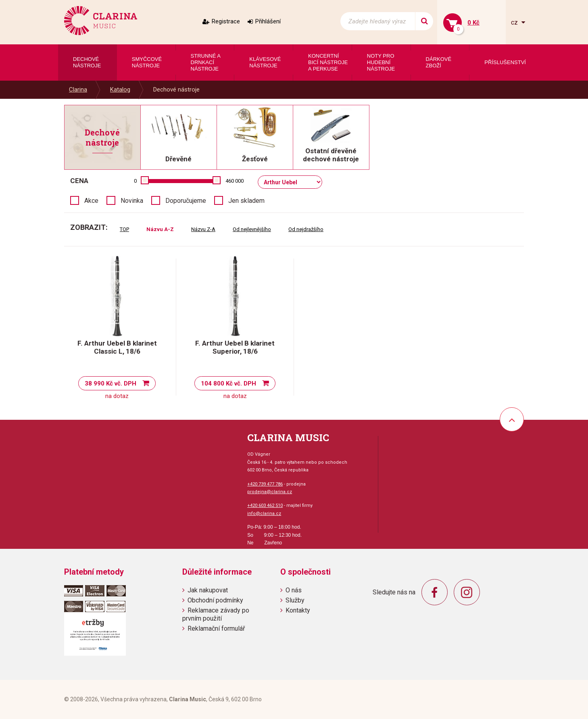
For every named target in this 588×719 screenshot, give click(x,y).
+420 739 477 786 (265, 484)
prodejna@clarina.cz (270, 492)
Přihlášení (268, 21)
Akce (91, 201)
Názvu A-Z (160, 229)
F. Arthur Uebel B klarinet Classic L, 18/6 (117, 347)
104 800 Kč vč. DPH (228, 383)
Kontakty (298, 610)
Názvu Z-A (203, 229)
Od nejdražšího (306, 229)
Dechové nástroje (176, 90)
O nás (294, 590)
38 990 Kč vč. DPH (111, 383)
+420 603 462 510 (265, 505)
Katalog (120, 90)
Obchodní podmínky (215, 600)
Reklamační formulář (216, 628)
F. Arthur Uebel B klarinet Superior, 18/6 (235, 347)
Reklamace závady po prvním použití (216, 614)
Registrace (226, 21)
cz (515, 22)
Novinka (132, 201)
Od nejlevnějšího (252, 229)
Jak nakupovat (208, 590)
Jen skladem (246, 201)
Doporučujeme (186, 201)
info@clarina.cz (264, 514)
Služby (295, 600)
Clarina (78, 90)
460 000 (235, 181)
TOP (124, 229)
